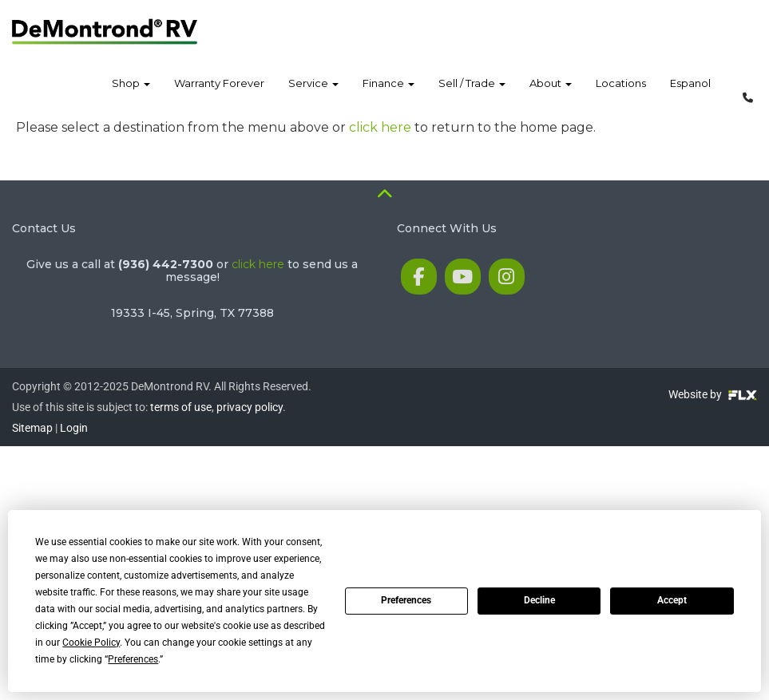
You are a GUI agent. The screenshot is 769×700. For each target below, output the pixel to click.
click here (380, 127)
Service (313, 95)
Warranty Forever (219, 95)
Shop (131, 95)
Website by (713, 394)
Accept (672, 600)
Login (74, 428)
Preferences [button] (133, 659)
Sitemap (32, 428)
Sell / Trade (472, 95)
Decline (539, 600)
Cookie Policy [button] (91, 643)
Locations (621, 95)
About (551, 95)
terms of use (181, 407)
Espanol (690, 95)
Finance (388, 95)
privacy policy (250, 407)
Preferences (406, 600)
